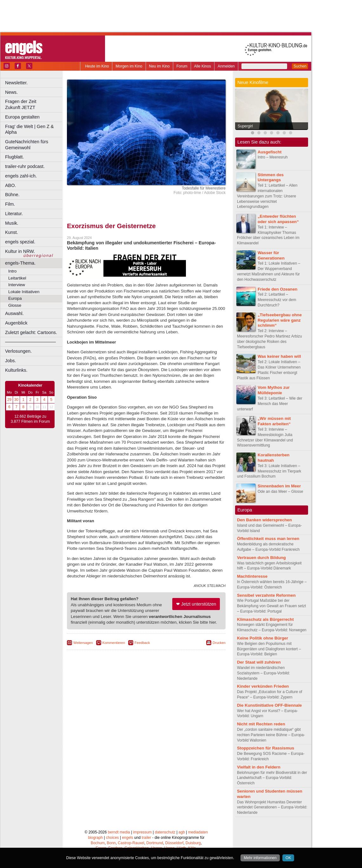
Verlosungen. (18, 351)
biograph (95, 838)
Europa (15, 298)
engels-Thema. (20, 263)
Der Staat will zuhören (259, 662)
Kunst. (12, 232)
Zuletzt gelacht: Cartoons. (31, 332)
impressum (143, 832)
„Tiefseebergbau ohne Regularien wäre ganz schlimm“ (280, 320)
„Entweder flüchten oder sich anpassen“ (278, 219)
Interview (17, 285)
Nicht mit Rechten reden (261, 724)
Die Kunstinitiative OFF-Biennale (269, 705)
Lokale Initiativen (24, 292)
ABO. (10, 185)
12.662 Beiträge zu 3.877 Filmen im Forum (30, 419)
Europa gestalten (22, 117)
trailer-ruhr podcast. (25, 166)
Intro (12, 271)
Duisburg (193, 843)
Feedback (142, 643)
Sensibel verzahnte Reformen (266, 595)
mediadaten (198, 832)
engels (127, 838)
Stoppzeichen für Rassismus (266, 748)
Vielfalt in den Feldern (259, 767)
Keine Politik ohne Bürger (263, 638)
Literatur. (14, 214)
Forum (182, 66)
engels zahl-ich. (21, 176)
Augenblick (16, 323)
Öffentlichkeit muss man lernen (268, 539)
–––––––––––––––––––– (30, 342)
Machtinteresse (252, 576)
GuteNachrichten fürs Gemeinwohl (27, 145)
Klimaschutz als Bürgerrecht (265, 619)
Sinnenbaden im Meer (279, 486)
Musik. (12, 223)
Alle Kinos (203, 66)
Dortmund (155, 843)
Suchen (300, 66)
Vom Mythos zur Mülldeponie (274, 390)
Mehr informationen (260, 858)
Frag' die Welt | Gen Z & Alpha (29, 129)
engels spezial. (20, 242)
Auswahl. (14, 313)
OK (288, 858)
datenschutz (165, 832)
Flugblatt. (14, 157)
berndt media (119, 832)
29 (9, 400)
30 (16, 400)
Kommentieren (114, 643)
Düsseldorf (174, 843)
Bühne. (12, 195)
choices (112, 838)
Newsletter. (16, 83)
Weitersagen (83, 643)
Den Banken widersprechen (264, 520)
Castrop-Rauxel (131, 843)
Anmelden (226, 66)
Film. (10, 204)
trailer (146, 838)
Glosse (15, 305)
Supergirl (245, 126)
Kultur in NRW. (20, 251)
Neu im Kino (159, 66)
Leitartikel (17, 278)
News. (11, 92)
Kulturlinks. (16, 370)
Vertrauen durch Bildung (261, 558)
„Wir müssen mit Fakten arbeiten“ (274, 421)
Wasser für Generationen (271, 255)
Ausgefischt (270, 152)
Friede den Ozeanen (277, 289)
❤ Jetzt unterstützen (196, 604)
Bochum (98, 843)
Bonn (111, 843)
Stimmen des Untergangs (271, 177)
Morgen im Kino (129, 66)
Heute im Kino (97, 66)
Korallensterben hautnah (273, 458)
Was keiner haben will (279, 356)
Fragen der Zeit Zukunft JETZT (34, 104)
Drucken (219, 643)
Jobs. (10, 361)
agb (182, 832)
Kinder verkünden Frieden (263, 686)
